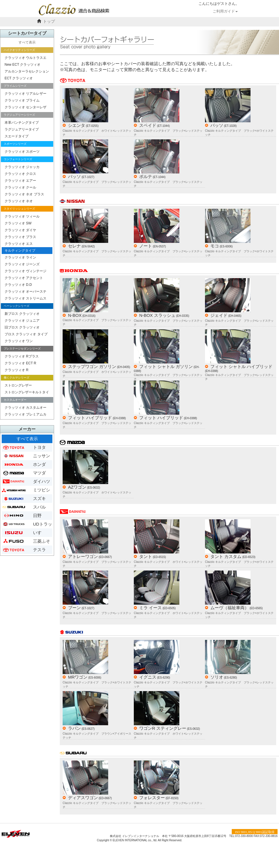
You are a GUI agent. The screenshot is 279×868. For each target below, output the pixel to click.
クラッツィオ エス (19, 244)
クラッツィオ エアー (20, 181)
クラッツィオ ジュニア (22, 321)
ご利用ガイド (225, 11)
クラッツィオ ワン (19, 341)
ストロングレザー (18, 385)
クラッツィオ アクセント (24, 278)
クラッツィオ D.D (18, 285)
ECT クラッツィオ (19, 78)
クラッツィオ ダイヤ (20, 230)
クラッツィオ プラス (20, 237)
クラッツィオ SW (18, 223)
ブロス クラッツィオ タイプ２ (26, 335)
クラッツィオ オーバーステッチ (25, 292)
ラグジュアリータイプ (22, 129)
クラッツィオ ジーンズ (22, 264)
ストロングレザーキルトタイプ (27, 393)
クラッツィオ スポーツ (22, 152)
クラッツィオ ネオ (19, 201)
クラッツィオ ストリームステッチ (25, 299)
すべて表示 (27, 42)
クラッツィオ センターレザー (25, 108)
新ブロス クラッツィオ (22, 314)
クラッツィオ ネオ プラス (24, 194)
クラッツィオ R (17, 370)
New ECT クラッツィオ (22, 65)
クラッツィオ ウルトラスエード (25, 58)
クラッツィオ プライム (22, 100)
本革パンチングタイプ (22, 123)
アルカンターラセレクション (27, 71)
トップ (49, 21)
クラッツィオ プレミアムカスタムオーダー (25, 415)
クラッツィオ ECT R (20, 363)
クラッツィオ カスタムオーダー (25, 408)
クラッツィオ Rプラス (22, 356)
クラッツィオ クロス (20, 174)
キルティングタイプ (20, 251)
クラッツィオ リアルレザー (25, 94)
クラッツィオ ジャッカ (22, 167)
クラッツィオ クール (20, 187)
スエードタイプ (17, 136)
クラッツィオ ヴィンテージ (25, 271)
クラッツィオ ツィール (22, 216)
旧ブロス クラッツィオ (22, 327)
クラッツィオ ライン (20, 257)
